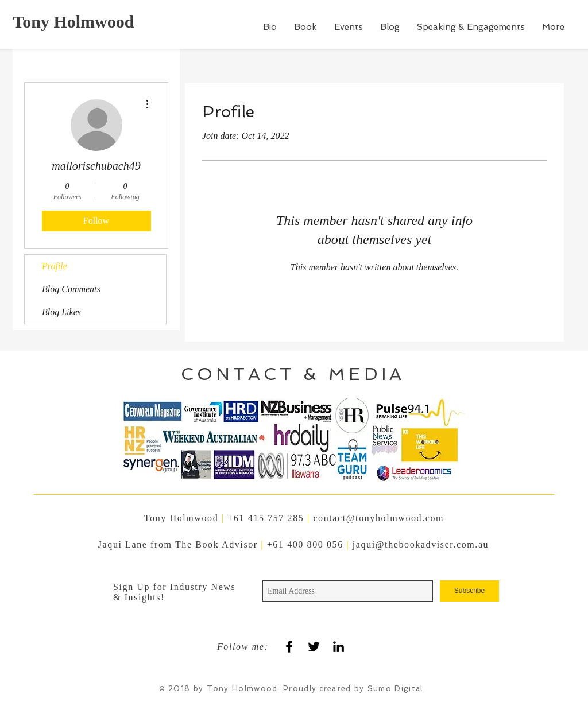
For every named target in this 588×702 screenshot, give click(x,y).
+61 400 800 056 (307, 544)
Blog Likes (61, 312)
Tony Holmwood (73, 22)
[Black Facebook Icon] (289, 647)
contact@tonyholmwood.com (378, 518)
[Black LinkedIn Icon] (339, 647)
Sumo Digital (394, 689)
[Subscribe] (469, 591)
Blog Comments (71, 289)
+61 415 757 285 (266, 518)
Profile (55, 266)
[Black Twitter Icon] (314, 647)
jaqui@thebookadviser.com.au (421, 544)
